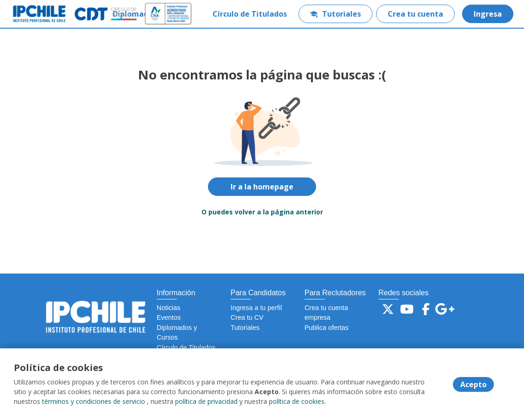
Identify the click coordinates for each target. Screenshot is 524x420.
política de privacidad (206, 401)
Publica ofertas (326, 328)
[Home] (40, 14)
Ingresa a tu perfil (256, 308)
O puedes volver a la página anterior (262, 212)
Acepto (473, 384)
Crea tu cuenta (415, 14)
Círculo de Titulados (250, 14)
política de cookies (297, 401)
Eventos (169, 317)
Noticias (168, 308)
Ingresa (488, 14)
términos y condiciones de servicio (94, 401)
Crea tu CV (247, 317)
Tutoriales (335, 14)
